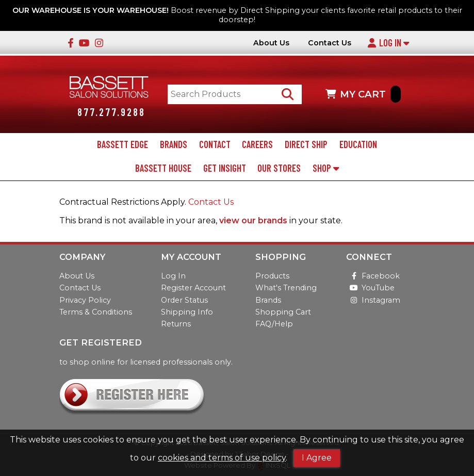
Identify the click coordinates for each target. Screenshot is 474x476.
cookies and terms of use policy (222, 458)
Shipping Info (187, 312)
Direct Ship (306, 144)
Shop (326, 168)
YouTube (370, 288)
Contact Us (330, 43)
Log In (388, 43)
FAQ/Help (274, 324)
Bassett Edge (122, 144)
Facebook (373, 276)
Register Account (193, 288)
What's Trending (286, 288)
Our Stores (279, 168)
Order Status (184, 300)
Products (272, 276)
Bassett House (163, 168)
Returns (176, 324)
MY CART (363, 94)
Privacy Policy (85, 300)
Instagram (373, 300)
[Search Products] (288, 94)
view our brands (253, 220)
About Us (271, 43)
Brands (174, 144)
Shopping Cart (283, 312)
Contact (215, 144)
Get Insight (225, 168)
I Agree (317, 458)
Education (358, 144)
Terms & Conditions (96, 312)
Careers (257, 144)
